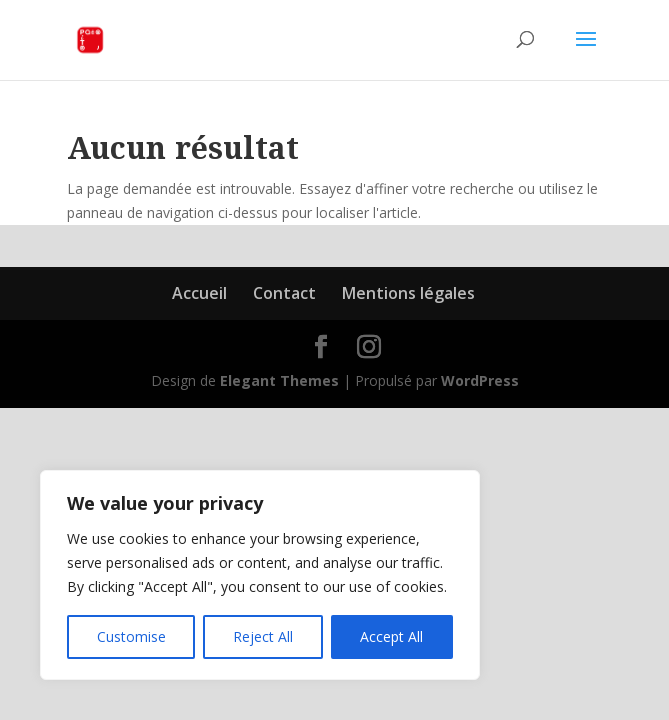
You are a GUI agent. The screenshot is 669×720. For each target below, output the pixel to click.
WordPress (480, 380)
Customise (131, 636)
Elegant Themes (279, 380)
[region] (260, 575)
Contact (284, 293)
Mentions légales (408, 293)
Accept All (391, 636)
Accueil (199, 293)
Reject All (263, 636)
